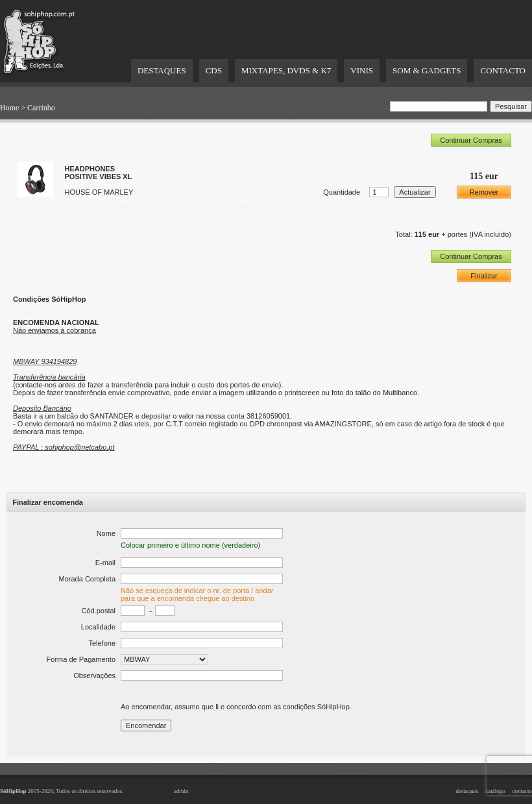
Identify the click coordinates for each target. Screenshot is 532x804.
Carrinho (41, 108)
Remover (484, 192)
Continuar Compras (471, 140)
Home (9, 108)
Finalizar (484, 276)
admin (181, 791)
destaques (467, 791)
